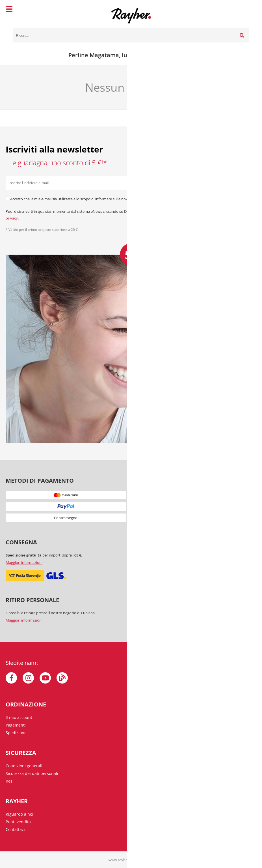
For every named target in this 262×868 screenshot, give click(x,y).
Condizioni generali (24, 766)
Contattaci (15, 829)
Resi (10, 781)
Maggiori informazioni (24, 562)
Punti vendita (18, 822)
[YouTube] (45, 678)
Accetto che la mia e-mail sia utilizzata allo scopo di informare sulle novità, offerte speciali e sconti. (92, 199)
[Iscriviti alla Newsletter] (249, 183)
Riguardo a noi (20, 814)
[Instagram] (28, 678)
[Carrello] (243, 10)
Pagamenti (16, 725)
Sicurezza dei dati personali (32, 773)
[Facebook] (11, 678)
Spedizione (16, 733)
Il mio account (19, 717)
